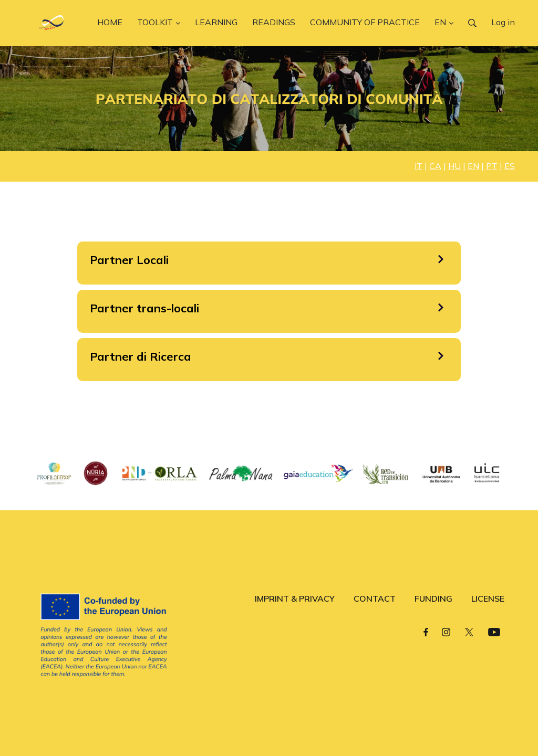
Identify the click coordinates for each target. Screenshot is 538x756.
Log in (503, 22)
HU (454, 166)
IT (418, 166)
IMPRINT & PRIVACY (295, 598)
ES (510, 166)
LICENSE (488, 598)
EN (473, 166)
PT (492, 166)
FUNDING (433, 598)
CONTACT (375, 598)
